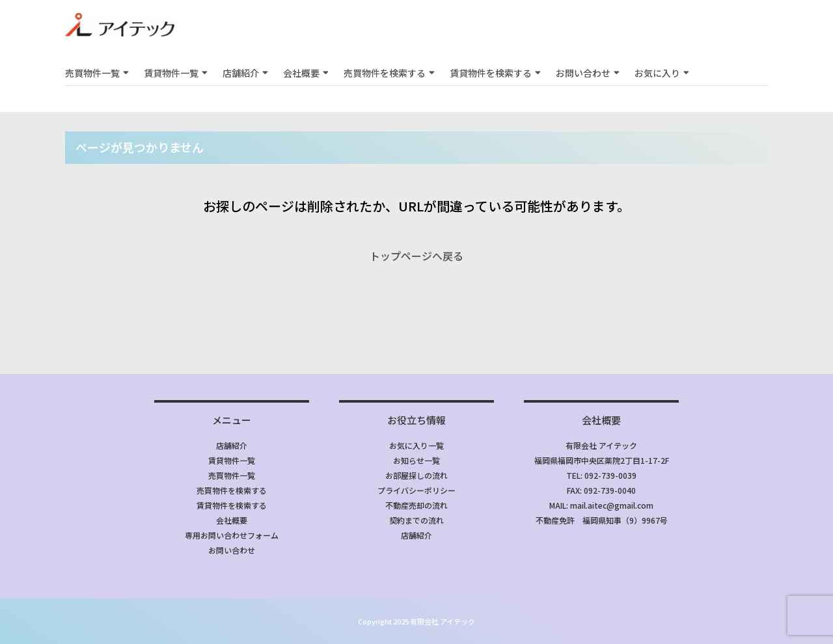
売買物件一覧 (92, 73)
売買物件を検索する (385, 73)
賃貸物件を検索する (491, 73)
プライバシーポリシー (416, 490)
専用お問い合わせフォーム (232, 535)
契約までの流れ (416, 520)
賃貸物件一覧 (171, 73)
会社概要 (301, 73)
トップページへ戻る (416, 256)
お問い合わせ (583, 73)
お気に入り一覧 (416, 445)
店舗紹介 (241, 73)
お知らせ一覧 (416, 460)
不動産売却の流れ (416, 505)
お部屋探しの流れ (416, 475)
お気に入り (657, 73)
